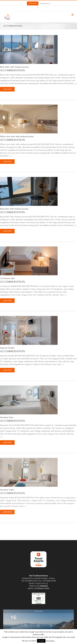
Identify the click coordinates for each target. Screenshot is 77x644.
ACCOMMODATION (12, 70)
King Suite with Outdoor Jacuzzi (14, 209)
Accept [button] (41, 641)
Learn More (7, 89)
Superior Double (7, 348)
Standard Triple (7, 490)
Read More (50, 641)
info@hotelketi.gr (45, 3)
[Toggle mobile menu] (73, 15)
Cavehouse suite (7, 278)
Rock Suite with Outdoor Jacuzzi (14, 67)
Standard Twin (7, 417)
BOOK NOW (33, 3)
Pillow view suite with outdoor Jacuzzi (17, 136)
